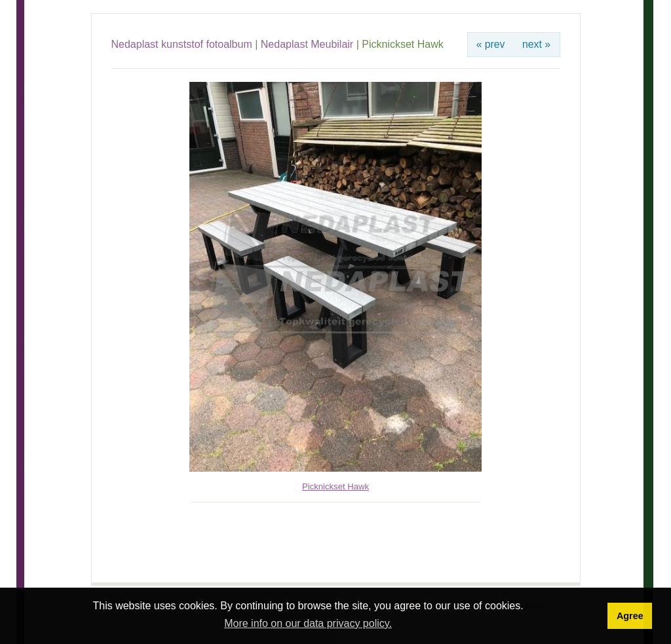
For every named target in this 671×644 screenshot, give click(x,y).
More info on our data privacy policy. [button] (308, 623)
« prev (491, 44)
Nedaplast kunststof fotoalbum (182, 44)
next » (536, 44)
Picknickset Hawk (335, 486)
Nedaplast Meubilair (307, 44)
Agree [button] (630, 616)
